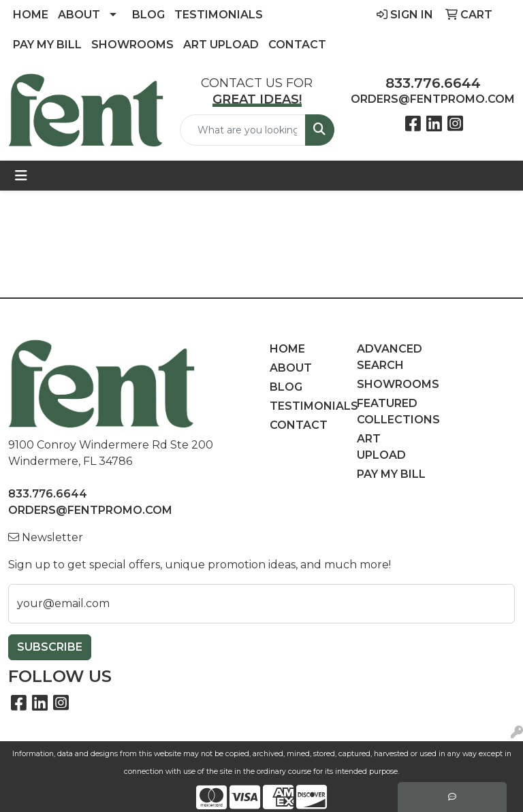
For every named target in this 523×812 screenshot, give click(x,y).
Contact (297, 45)
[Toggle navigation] (21, 176)
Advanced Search (390, 357)
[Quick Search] (243, 130)
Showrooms (132, 45)
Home (31, 15)
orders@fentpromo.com (433, 99)
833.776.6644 (433, 83)
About (79, 15)
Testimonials (219, 15)
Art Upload (221, 45)
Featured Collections (392, 411)
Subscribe (50, 647)
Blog (148, 15)
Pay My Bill (47, 45)
